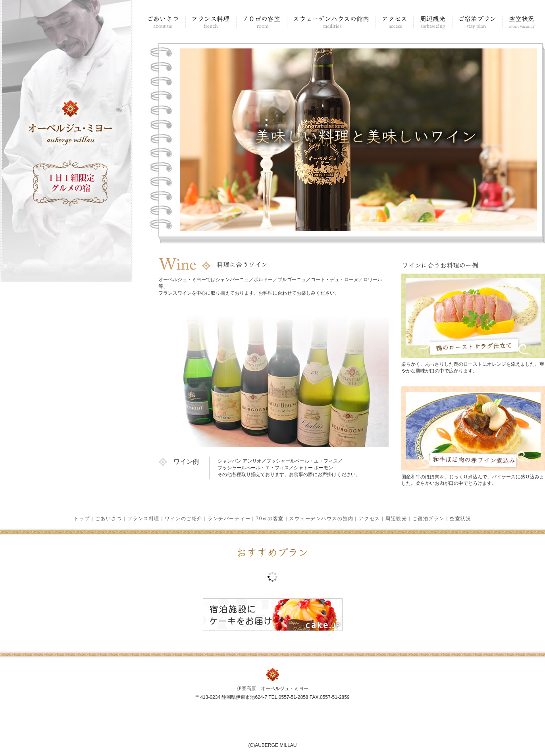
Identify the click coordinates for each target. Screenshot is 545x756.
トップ (82, 519)
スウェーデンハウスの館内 (321, 519)
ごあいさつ (109, 519)
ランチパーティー (229, 519)
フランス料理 (143, 519)
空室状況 (460, 519)
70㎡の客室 (270, 519)
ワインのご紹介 (184, 519)
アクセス (370, 519)
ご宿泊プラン (428, 519)
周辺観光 (396, 519)
